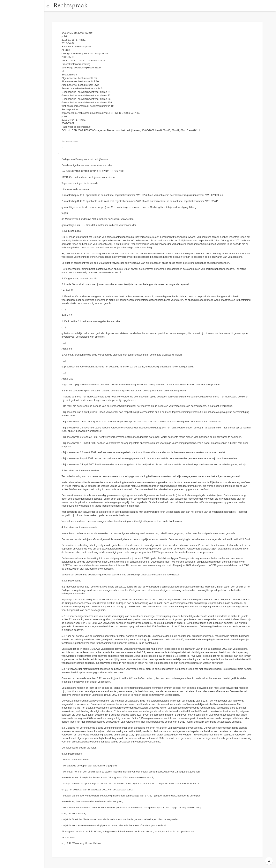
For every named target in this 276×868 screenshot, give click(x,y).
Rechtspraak (71, 6)
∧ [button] (269, 861)
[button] (48, 6)
